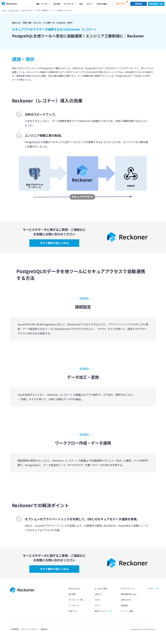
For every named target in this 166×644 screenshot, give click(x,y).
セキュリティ (37, 23)
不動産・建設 (27, 23)
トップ (4, 10)
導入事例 (72, 597)
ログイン (152, 591)
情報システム (16, 23)
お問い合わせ (126, 603)
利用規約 (124, 608)
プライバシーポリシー (30, 632)
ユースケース (13, 10)
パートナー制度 (127, 614)
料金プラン (73, 614)
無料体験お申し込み (129, 597)
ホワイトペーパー (128, 591)
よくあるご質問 (101, 591)
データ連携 (47, 23)
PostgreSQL (61, 23)
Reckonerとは (74, 591)
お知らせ (98, 597)
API (54, 23)
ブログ (97, 603)
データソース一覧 (76, 603)
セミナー (98, 608)
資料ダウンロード (102, 614)
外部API (70, 23)
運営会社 (44, 632)
